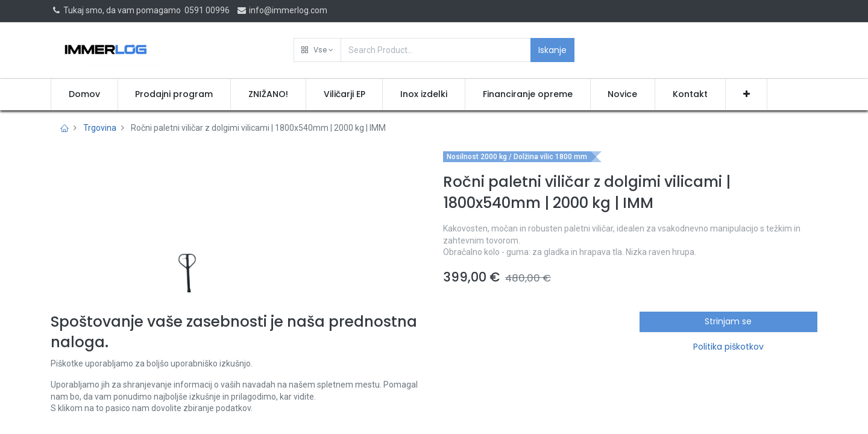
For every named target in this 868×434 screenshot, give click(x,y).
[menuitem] (84, 95)
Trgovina (100, 128)
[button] (317, 50)
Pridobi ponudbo (496, 362)
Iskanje (552, 50)
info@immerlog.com (282, 10)
